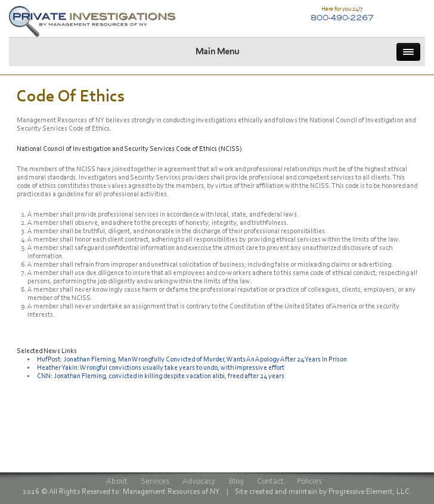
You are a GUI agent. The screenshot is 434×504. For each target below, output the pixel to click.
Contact (270, 482)
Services (155, 482)
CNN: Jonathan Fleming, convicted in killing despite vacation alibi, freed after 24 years (161, 376)
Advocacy (199, 482)
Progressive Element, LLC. (370, 492)
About (117, 482)
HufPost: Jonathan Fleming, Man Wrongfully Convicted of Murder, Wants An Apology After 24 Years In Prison (192, 360)
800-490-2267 (342, 18)
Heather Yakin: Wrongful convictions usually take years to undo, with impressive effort (161, 368)
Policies (309, 482)
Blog (236, 482)
